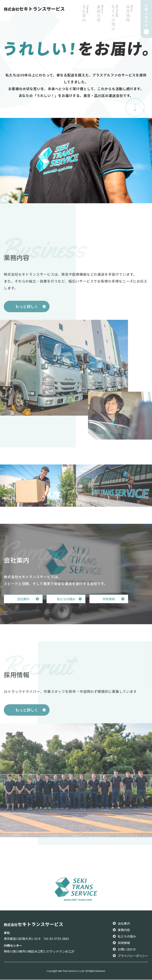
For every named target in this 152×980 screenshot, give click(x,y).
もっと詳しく (27, 319)
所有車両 (116, 612)
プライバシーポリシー (133, 956)
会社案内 (85, 21)
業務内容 (100, 21)
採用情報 (129, 21)
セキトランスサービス (34, 9)
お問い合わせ (127, 950)
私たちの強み (114, 21)
